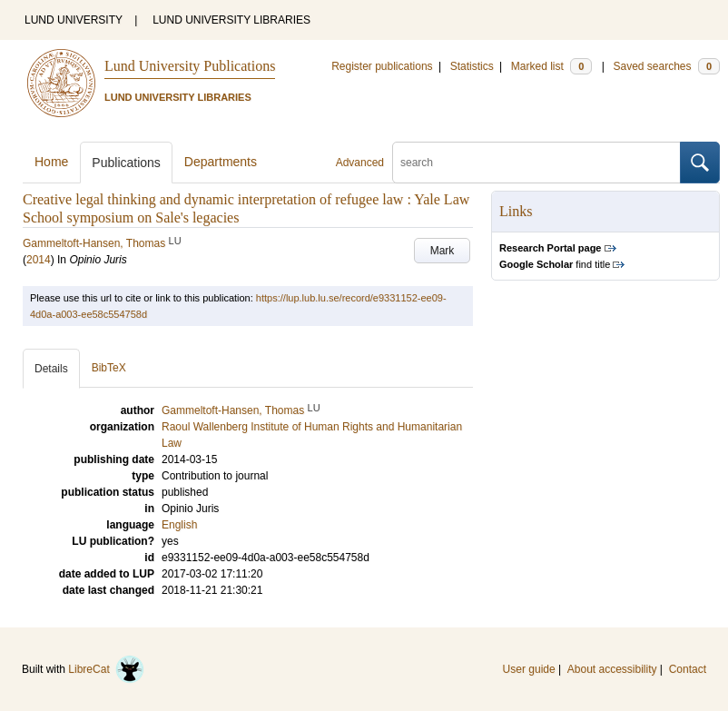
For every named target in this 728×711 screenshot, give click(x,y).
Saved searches (666, 66)
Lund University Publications (190, 66)
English (179, 525)
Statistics (472, 66)
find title (555, 264)
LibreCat (106, 669)
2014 (39, 260)
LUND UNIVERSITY (74, 20)
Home (51, 162)
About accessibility (612, 669)
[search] (536, 163)
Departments (221, 162)
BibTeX (109, 368)
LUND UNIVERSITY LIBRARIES (231, 20)
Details (51, 369)
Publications (126, 163)
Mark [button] (443, 251)
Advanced (360, 163)
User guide (529, 669)
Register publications (382, 66)
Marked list (551, 66)
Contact (688, 669)
